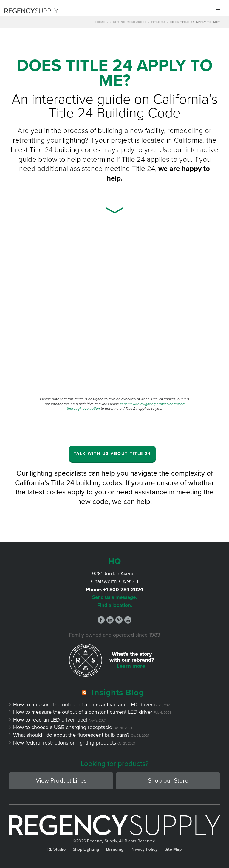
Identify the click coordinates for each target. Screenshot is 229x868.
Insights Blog (118, 693)
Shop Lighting (86, 849)
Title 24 (158, 22)
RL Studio (57, 849)
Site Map (173, 849)
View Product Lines (61, 781)
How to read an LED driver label (50, 720)
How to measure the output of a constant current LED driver (83, 712)
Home (100, 22)
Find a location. (115, 605)
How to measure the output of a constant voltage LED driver (83, 705)
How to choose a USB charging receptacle (63, 727)
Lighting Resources (128, 22)
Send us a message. (114, 597)
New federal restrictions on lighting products (65, 743)
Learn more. (132, 666)
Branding (115, 849)
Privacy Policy (144, 849)
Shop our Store (168, 781)
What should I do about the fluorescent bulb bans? (71, 735)
